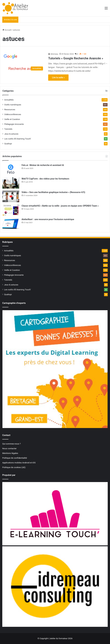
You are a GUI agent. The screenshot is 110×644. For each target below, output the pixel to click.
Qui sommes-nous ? (11, 444)
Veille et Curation (12, 119)
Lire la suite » (58, 77)
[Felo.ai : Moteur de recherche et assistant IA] (11, 169)
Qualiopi (8, 144)
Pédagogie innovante (14, 124)
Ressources (10, 109)
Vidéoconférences (13, 114)
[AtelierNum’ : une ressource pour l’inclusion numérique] (11, 224)
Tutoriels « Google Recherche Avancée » (76, 58)
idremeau (54, 54)
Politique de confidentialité (15, 458)
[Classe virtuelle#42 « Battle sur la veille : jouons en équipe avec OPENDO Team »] (11, 210)
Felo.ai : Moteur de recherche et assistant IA (43, 165)
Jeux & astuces (11, 134)
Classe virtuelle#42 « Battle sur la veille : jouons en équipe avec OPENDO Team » (60, 206)
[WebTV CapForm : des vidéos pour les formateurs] (11, 183)
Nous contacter (9, 448)
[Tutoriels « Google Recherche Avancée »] (23, 62)
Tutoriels (8, 129)
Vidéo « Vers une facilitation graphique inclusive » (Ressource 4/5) (53, 192)
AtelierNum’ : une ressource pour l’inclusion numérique (48, 219)
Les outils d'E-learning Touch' (18, 139)
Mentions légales (10, 453)
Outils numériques (13, 105)
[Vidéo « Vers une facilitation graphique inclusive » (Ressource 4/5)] (11, 196)
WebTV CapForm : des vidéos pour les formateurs (45, 179)
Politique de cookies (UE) (14, 467)
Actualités (9, 100)
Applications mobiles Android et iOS (19, 463)
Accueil (7, 30)
